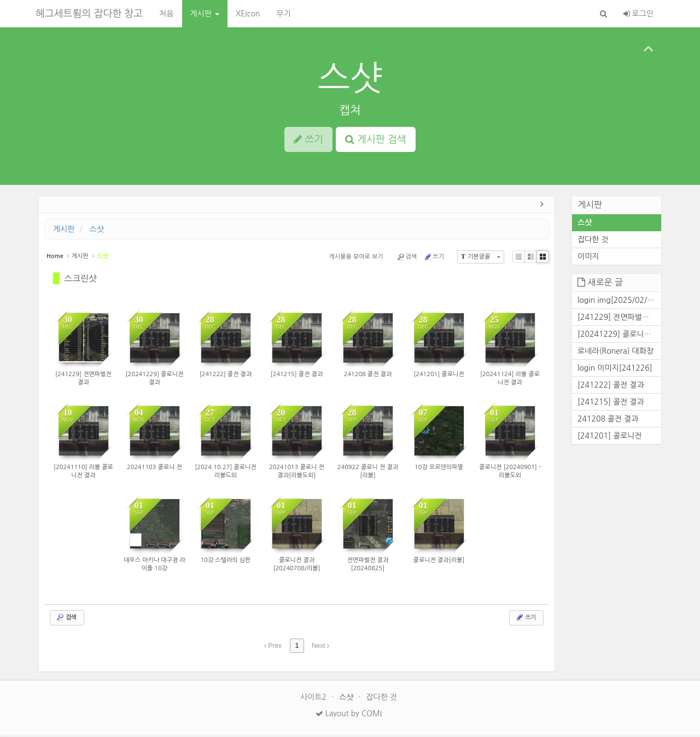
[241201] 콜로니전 (610, 437)
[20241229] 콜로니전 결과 (619, 335)
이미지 (588, 258)
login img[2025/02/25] (618, 301)
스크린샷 (80, 280)
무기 (283, 14)
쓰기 (434, 259)
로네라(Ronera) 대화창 (616, 352)
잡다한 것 (593, 241)
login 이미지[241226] (615, 369)
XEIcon (248, 14)
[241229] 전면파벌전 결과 (619, 318)
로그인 (638, 14)
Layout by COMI (349, 715)
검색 (407, 259)
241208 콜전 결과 (608, 420)
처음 (166, 14)
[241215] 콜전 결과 (611, 403)
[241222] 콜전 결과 (611, 386)
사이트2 (314, 699)
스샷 (350, 78)
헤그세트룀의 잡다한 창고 (89, 14)
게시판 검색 (376, 139)
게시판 (205, 14)
